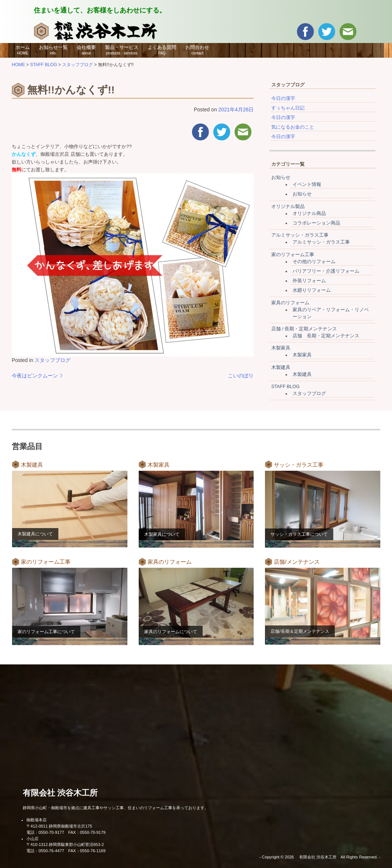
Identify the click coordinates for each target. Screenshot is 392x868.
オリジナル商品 (309, 214)
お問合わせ (197, 50)
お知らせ (281, 177)
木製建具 (281, 367)
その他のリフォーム (314, 262)
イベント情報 (307, 184)
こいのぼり (241, 376)
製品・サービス (122, 50)
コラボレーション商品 (316, 223)
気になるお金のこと (293, 127)
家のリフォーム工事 (293, 255)
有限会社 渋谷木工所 (60, 793)
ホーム (23, 50)
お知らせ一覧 (53, 50)
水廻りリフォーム (312, 290)
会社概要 (86, 50)
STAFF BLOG (285, 387)
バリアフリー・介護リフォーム (326, 271)
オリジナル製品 (288, 207)
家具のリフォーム (290, 303)
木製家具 (281, 348)
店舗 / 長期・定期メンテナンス (304, 329)
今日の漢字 (283, 98)
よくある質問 (162, 50)
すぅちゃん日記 (288, 108)
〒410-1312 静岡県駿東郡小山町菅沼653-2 (65, 844)
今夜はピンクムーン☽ (37, 376)
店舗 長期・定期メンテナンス (326, 336)
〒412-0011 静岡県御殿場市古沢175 (59, 826)
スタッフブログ (52, 360)
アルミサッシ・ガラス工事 (300, 235)
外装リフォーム (309, 281)
